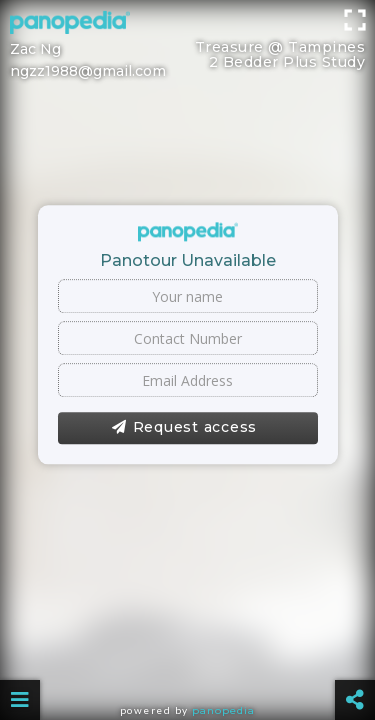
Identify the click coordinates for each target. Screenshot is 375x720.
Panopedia (223, 710)
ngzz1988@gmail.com (88, 71)
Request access (184, 428)
